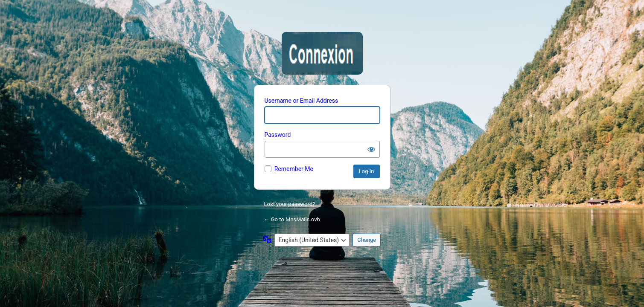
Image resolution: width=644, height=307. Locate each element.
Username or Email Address (302, 101)
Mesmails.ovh (322, 53)
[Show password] (371, 149)
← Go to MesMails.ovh (292, 219)
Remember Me (294, 169)
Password (278, 135)
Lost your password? (290, 204)
